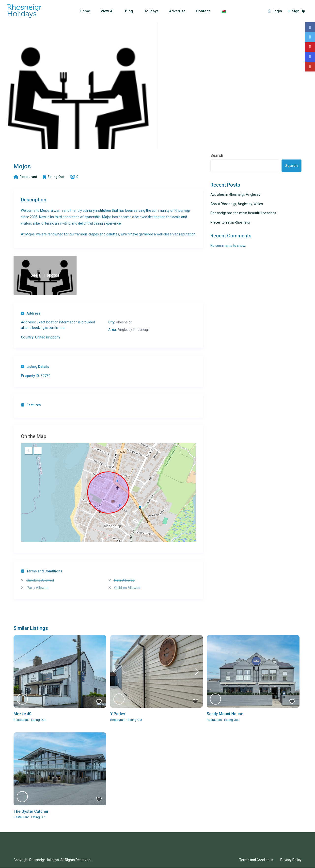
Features (31, 405)
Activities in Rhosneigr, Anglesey (235, 195)
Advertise (177, 11)
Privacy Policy (291, 860)
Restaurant (28, 177)
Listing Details (35, 367)
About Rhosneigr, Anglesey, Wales (237, 204)
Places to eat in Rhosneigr (230, 222)
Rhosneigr (124, 322)
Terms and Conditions (42, 571)
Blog (129, 11)
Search (217, 155)
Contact (203, 11)
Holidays (151, 11)
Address (31, 313)
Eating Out (56, 177)
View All (108, 11)
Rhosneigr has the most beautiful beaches (243, 213)
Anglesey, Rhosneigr (133, 330)
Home (85, 11)
